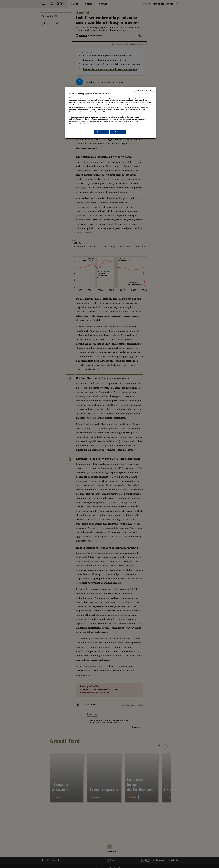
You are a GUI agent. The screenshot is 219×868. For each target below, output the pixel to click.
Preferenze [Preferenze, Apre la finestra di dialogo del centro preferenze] (101, 132)
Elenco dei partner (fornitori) (80, 124)
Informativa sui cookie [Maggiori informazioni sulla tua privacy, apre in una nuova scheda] (97, 112)
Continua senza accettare (144, 90)
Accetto (118, 132)
